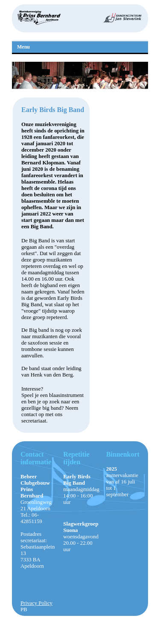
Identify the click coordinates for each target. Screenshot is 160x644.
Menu (23, 47)
